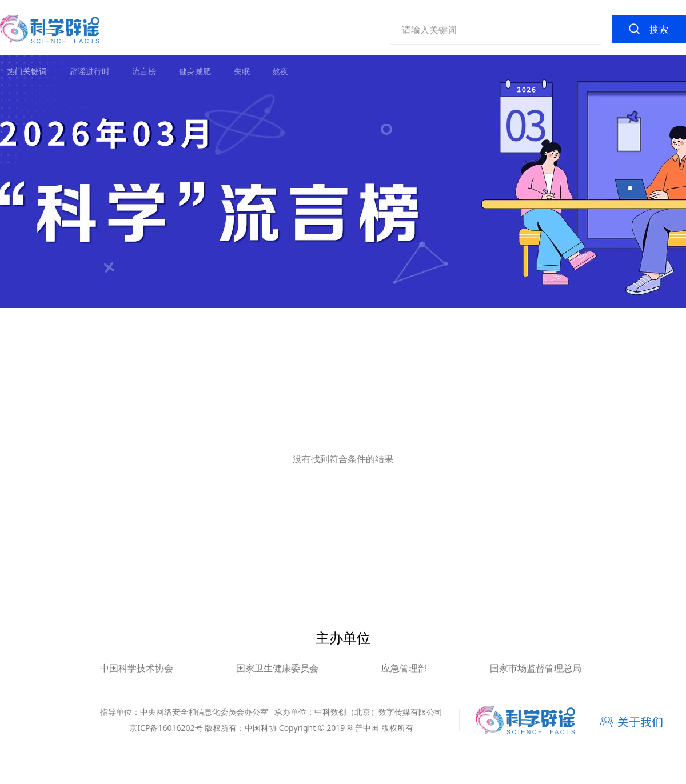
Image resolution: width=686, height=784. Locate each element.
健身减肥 (195, 71)
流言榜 (144, 71)
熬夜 (280, 71)
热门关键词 (27, 71)
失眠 (242, 71)
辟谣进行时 (90, 71)
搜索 (659, 29)
